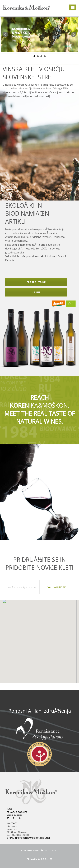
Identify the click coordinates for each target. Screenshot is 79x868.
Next (74, 34)
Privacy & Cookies (17, 812)
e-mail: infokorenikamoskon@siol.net (29, 838)
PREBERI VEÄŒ (36, 282)
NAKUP (36, 292)
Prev (5, 34)
